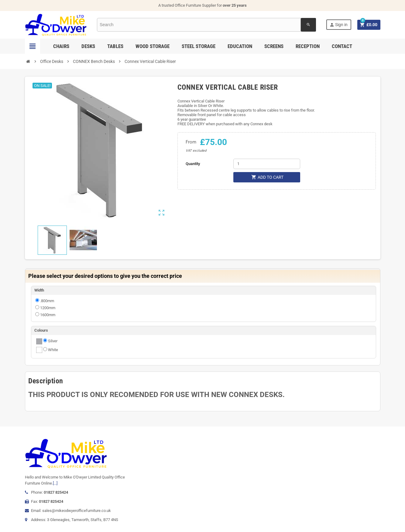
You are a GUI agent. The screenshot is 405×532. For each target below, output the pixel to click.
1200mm (48, 308)
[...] (55, 483)
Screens (274, 46)
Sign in (338, 25)
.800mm (47, 301)
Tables (115, 46)
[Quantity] (267, 164)
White (53, 350)
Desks (88, 46)
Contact (342, 46)
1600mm (48, 315)
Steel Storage (199, 46)
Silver (53, 341)
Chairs (61, 46)
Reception (308, 46)
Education (240, 46)
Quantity (193, 164)
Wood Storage (153, 46)
